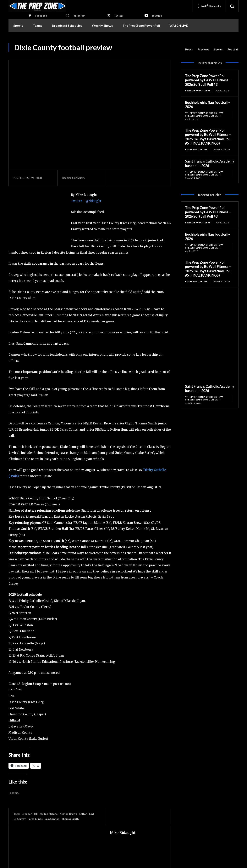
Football (233, 49)
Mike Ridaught (123, 832)
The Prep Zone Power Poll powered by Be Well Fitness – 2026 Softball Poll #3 (208, 80)
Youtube (157, 16)
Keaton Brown (68, 814)
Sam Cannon (52, 819)
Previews (203, 49)
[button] (232, 6)
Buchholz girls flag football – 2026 (208, 105)
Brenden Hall (30, 814)
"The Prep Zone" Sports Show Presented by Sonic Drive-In (204, 114)
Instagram (79, 16)
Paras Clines (35, 819)
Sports (218, 49)
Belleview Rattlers (198, 91)
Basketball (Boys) (197, 149)
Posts (189, 49)
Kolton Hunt (86, 814)
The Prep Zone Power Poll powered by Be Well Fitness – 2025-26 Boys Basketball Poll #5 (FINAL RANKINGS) (208, 137)
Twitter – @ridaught (86, 201)
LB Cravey (20, 819)
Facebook (41, 16)
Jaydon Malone (49, 814)
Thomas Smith (70, 819)
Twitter (119, 16)
